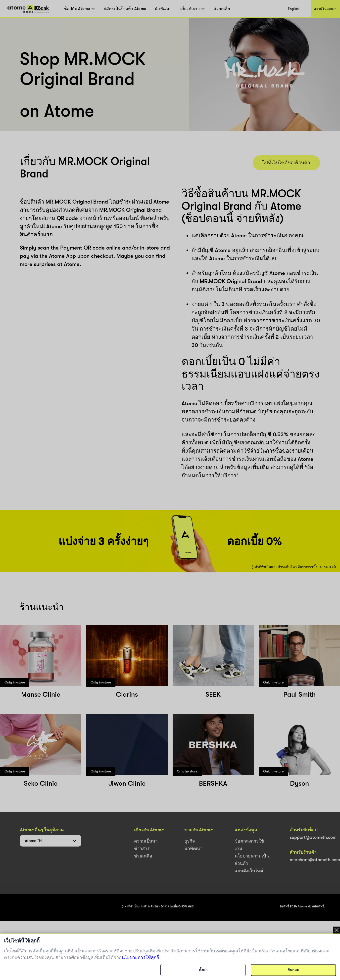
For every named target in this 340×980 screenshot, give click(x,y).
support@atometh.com (313, 837)
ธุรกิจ (190, 841)
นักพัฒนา (163, 9)
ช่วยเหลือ (222, 9)
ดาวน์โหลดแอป (326, 9)
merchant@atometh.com (315, 860)
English (293, 9)
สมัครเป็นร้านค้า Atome (125, 9)
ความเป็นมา (146, 841)
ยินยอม (293, 970)
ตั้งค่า (203, 970)
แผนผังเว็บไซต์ (249, 871)
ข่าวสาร (142, 849)
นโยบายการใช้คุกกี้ (140, 957)
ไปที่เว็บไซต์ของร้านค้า (286, 163)
